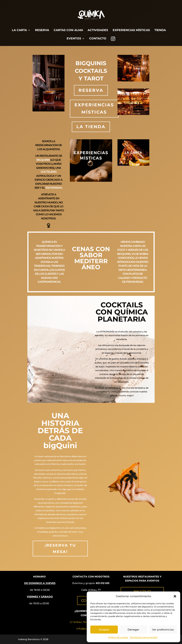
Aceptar (104, 630)
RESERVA (42, 30)
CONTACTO (98, 39)
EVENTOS (74, 39)
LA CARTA (19, 30)
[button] (175, 596)
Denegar (133, 630)
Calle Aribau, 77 (91, 590)
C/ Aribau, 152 (78, 622)
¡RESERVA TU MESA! (60, 548)
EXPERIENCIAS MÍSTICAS (131, 30)
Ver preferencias (163, 630)
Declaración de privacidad (144, 637)
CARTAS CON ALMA (68, 30)
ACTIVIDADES (98, 30)
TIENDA (160, 30)
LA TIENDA (91, 127)
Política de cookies (118, 637)
